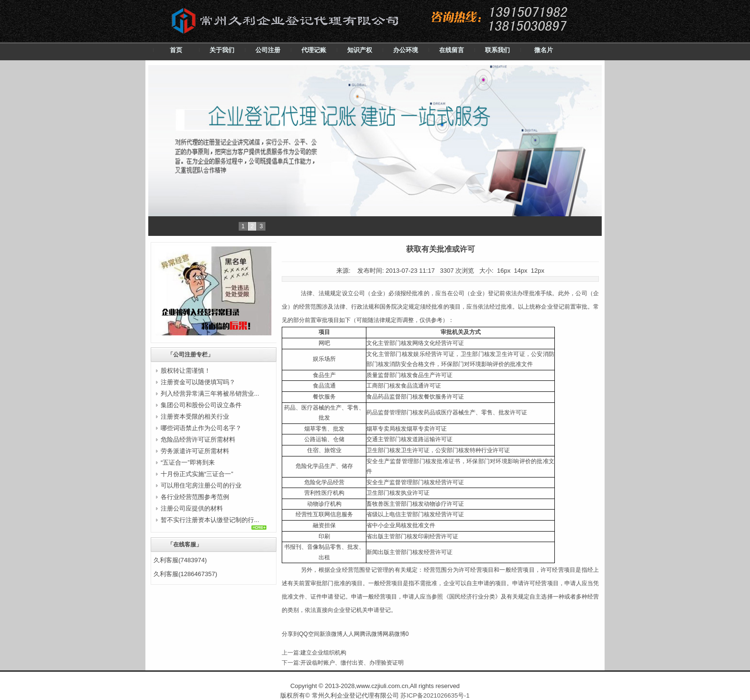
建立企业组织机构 (323, 653)
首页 (176, 50)
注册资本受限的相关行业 (195, 417)
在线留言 (452, 50)
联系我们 (497, 50)
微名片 (544, 50)
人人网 (351, 634)
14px (520, 271)
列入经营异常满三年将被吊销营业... (210, 394)
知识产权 (360, 50)
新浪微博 (331, 634)
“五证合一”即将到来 (188, 462)
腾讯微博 (371, 634)
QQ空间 (309, 634)
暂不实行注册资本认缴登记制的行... (210, 520)
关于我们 (222, 50)
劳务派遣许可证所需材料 (195, 451)
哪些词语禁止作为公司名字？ (201, 428)
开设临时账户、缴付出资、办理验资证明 (352, 663)
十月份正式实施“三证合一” (197, 474)
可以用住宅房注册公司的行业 (201, 485)
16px (504, 271)
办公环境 (406, 50)
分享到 (290, 634)
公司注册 (268, 50)
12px (538, 271)
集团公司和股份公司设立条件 (201, 405)
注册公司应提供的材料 (192, 508)
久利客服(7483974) (180, 560)
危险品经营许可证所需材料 (198, 439)
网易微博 (394, 634)
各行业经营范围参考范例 (195, 497)
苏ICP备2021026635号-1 (435, 695)
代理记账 (314, 50)
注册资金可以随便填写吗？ (198, 382)
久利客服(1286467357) (185, 574)
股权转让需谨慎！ (186, 371)
